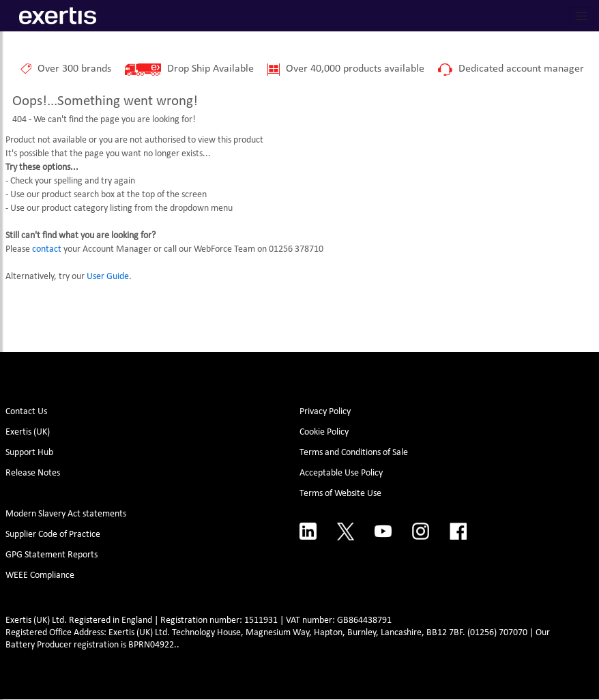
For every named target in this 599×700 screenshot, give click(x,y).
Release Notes (33, 473)
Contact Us (26, 412)
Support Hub (29, 453)
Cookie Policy (324, 432)
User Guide (108, 277)
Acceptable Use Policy (341, 473)
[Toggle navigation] (582, 16)
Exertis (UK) (28, 432)
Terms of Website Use (340, 494)
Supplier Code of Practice (53, 535)
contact (47, 249)
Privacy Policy (325, 412)
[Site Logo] (58, 16)
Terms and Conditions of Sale (354, 453)
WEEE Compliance (40, 575)
